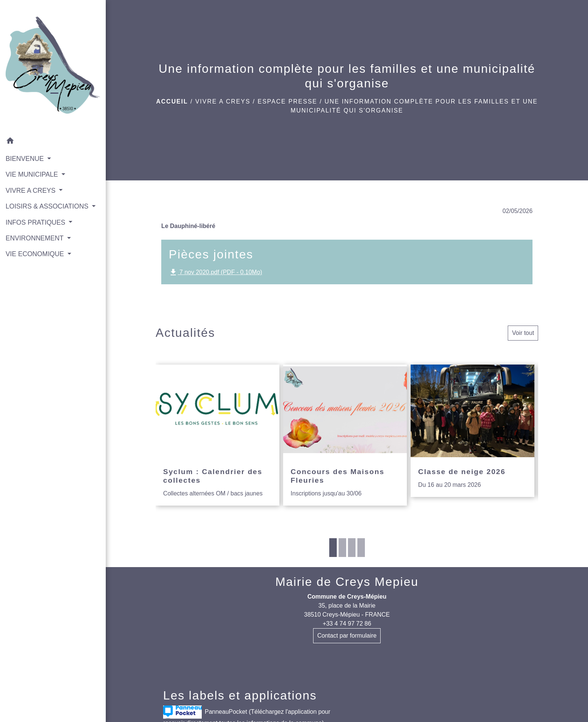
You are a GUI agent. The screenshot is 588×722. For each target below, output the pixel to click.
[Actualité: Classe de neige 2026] (472, 431)
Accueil (172, 101)
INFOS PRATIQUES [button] (36, 222)
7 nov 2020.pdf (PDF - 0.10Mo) (215, 272)
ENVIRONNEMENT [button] (35, 238)
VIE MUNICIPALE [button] (33, 174)
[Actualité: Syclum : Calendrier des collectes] (217, 435)
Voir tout (523, 333)
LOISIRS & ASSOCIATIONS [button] (48, 206)
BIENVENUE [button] (26, 159)
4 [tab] (361, 548)
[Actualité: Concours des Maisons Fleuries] (345, 435)
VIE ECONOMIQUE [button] (36, 254)
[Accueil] (53, 67)
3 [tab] (352, 548)
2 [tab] (342, 548)
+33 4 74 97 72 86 (347, 624)
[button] (53, 142)
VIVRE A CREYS (223, 101)
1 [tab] (333, 548)
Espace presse (287, 101)
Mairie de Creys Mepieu (347, 582)
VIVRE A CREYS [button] (31, 191)
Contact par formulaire (347, 636)
